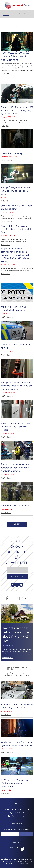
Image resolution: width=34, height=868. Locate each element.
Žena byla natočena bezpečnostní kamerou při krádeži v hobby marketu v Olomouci (17, 468)
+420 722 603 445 (18, 813)
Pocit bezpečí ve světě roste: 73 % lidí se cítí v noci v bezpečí (15, 56)
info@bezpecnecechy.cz (18, 816)
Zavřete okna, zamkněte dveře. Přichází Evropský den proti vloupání (16, 427)
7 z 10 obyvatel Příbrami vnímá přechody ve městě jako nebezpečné (16, 783)
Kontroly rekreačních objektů (15, 506)
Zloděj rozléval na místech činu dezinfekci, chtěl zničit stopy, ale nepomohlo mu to (16, 386)
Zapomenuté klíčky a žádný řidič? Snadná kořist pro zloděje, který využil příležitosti (17, 110)
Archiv (17, 524)
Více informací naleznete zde (19, 863)
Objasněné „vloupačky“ (12, 153)
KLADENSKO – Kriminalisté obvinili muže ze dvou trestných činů (16, 229)
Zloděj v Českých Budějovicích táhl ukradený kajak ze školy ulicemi (16, 191)
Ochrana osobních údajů (25, 859)
